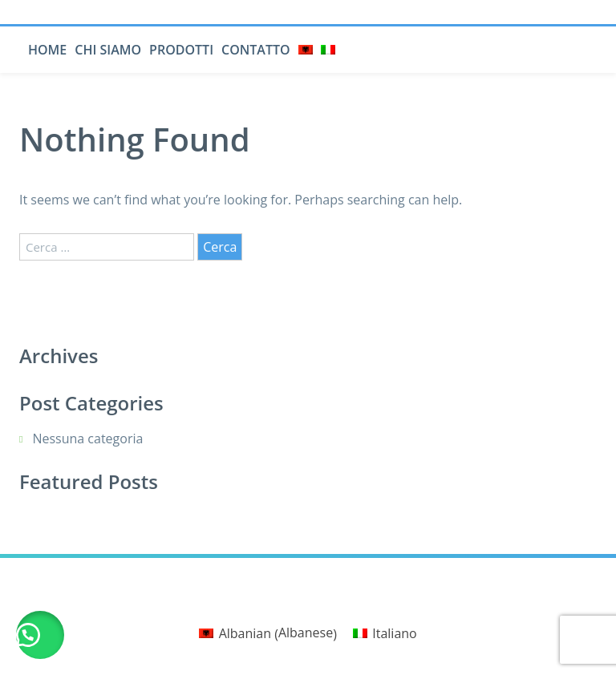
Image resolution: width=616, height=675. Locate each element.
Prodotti (181, 50)
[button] (40, 635)
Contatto (256, 50)
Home (47, 50)
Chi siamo (108, 50)
